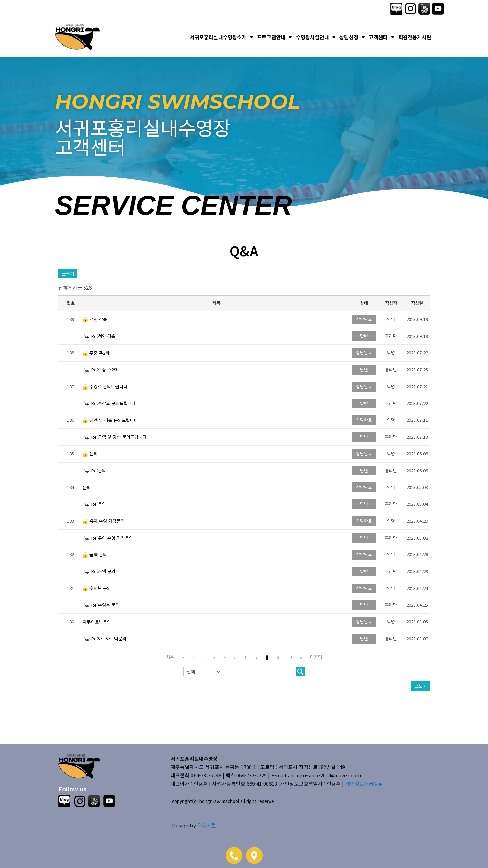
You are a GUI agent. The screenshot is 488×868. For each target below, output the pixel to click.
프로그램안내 (274, 37)
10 (289, 657)
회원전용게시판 (415, 37)
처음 (170, 657)
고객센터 (381, 37)
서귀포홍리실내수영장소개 (221, 37)
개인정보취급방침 (364, 783)
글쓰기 (68, 274)
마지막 (316, 657)
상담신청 (352, 37)
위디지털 (207, 825)
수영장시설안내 (316, 37)
